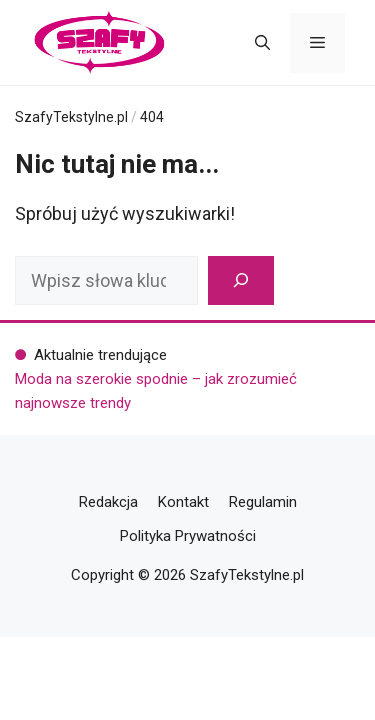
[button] (262, 43)
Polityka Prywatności (188, 536)
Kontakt (183, 502)
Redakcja (108, 502)
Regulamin (263, 502)
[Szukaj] (241, 280)
